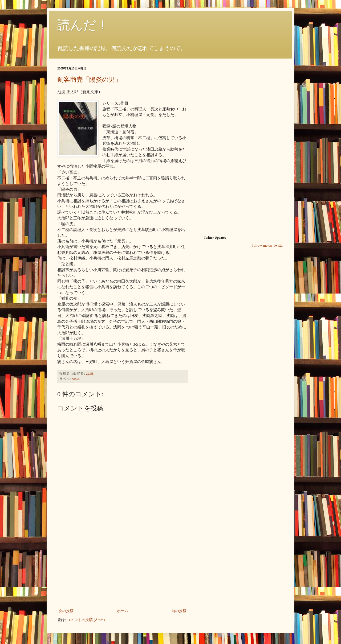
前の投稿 (179, 611)
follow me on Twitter (268, 245)
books (76, 379)
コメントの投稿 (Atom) (86, 620)
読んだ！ (83, 25)
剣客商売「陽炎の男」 (89, 80)
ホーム (123, 611)
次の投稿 (66, 611)
